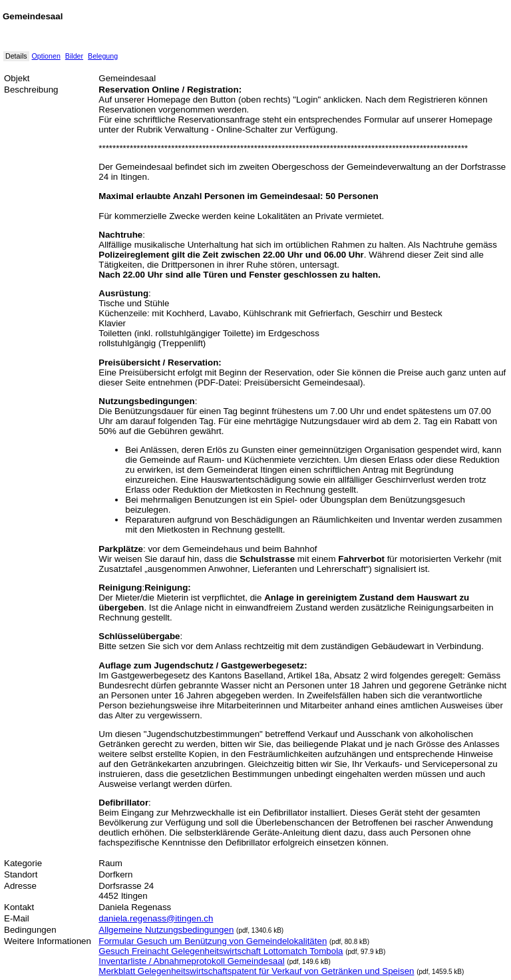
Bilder (74, 56)
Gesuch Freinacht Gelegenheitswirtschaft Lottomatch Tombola (221, 951)
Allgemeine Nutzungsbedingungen (166, 930)
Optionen (46, 56)
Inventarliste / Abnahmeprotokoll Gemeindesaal (191, 961)
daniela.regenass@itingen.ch (156, 918)
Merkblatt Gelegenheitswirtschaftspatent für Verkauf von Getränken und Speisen (256, 971)
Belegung (103, 56)
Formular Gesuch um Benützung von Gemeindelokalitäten (213, 941)
